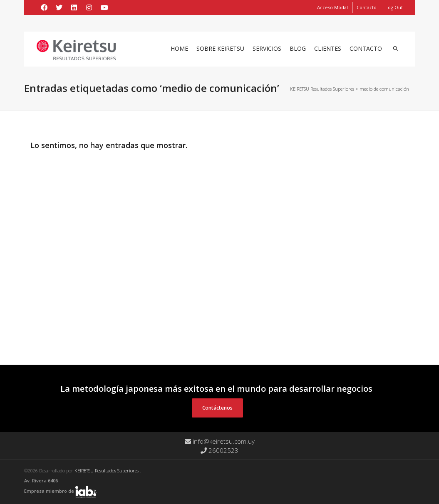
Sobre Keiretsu (220, 48)
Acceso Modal (332, 7)
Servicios (267, 48)
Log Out (394, 7)
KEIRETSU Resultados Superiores (107, 471)
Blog (298, 48)
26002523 (219, 450)
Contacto (367, 7)
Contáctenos (217, 408)
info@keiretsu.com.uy (220, 441)
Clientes (328, 48)
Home (179, 48)
